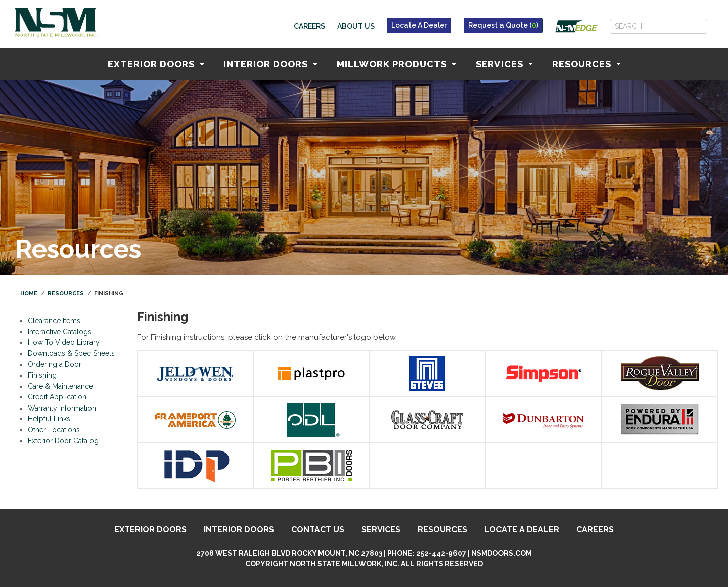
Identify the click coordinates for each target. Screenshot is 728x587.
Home (29, 293)
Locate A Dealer (419, 25)
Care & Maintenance (60, 386)
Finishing (42, 375)
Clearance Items (54, 321)
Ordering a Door (55, 364)
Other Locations (54, 430)
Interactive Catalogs (60, 332)
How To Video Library (64, 342)
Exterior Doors (156, 64)
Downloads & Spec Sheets (71, 353)
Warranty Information (62, 408)
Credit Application (57, 397)
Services (504, 64)
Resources (586, 64)
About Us (356, 26)
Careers (309, 26)
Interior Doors (270, 64)
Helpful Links (49, 419)
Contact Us (318, 530)
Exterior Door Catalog (63, 441)
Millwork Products (397, 64)
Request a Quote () (503, 25)
